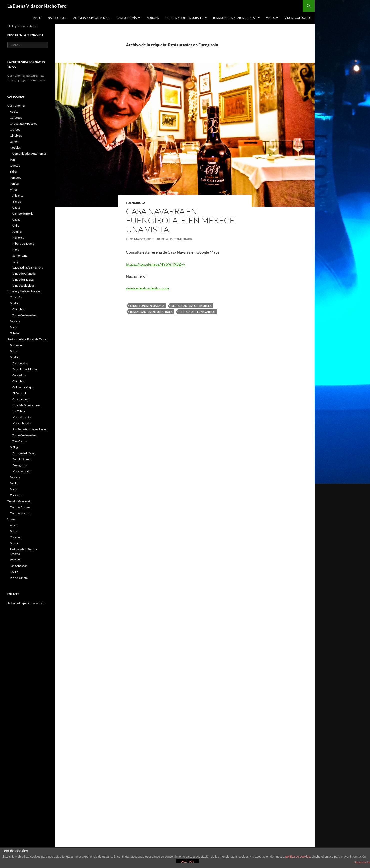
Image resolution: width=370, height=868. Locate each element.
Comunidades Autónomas (29, 153)
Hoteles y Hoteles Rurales (184, 18)
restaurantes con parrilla (191, 306)
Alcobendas (20, 363)
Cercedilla (19, 375)
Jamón (14, 142)
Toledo (14, 333)
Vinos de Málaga (23, 279)
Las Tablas (19, 411)
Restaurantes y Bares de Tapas (235, 18)
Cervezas (16, 118)
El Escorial (19, 393)
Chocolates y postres (23, 124)
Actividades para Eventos (92, 18)
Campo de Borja (23, 213)
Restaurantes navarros (197, 312)
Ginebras (16, 136)
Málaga (15, 447)
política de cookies (298, 857)
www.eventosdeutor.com (147, 288)
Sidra (13, 171)
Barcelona (17, 345)
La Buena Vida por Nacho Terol (38, 6)
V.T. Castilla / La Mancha (28, 267)
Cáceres (15, 537)
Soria (13, 327)
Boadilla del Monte (25, 369)
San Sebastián (19, 566)
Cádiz (16, 207)
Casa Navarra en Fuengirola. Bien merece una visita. (180, 220)
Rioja (16, 249)
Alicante (18, 195)
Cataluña (16, 297)
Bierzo (17, 201)
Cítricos (15, 130)
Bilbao (14, 351)
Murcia (15, 543)
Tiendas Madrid (20, 513)
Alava (14, 525)
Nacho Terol (57, 18)
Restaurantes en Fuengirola (151, 312)
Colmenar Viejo (23, 387)
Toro (16, 261)
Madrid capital (22, 417)
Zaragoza (16, 495)
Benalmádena (21, 459)
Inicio (37, 18)
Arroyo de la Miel (24, 453)
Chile (16, 225)
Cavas (16, 219)
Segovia (15, 321)
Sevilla (14, 483)
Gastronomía (127, 18)
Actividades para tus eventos (26, 603)
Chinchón (19, 309)
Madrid (15, 303)
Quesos (15, 165)
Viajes (270, 18)
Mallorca (18, 237)
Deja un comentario (177, 239)
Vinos (14, 189)
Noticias (153, 18)
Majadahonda (22, 423)
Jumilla (17, 231)
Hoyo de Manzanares (26, 405)
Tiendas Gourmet (19, 501)
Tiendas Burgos (20, 507)
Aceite (14, 112)
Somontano (20, 255)
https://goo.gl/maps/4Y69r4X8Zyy (155, 264)
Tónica (14, 183)
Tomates (15, 177)
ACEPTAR (187, 862)
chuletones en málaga (147, 306)
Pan (12, 159)
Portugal (16, 560)
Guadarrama (21, 399)
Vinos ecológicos (298, 18)
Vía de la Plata (19, 578)
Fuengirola (136, 203)
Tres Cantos (20, 441)
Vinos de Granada (24, 273)
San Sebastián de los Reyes (29, 429)
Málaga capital (22, 471)
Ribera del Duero (24, 243)
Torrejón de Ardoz (24, 315)
